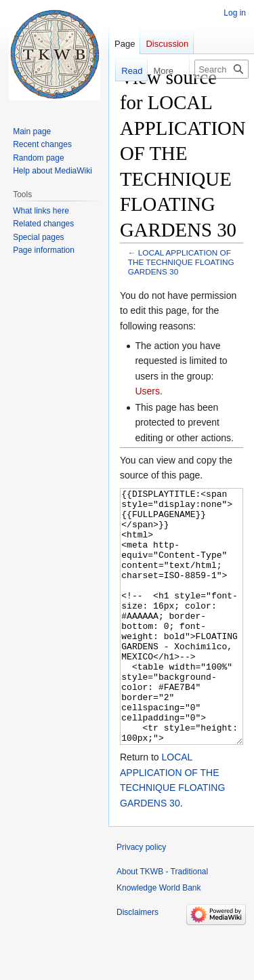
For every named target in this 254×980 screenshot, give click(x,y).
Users (147, 391)
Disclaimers (137, 963)
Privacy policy (141, 898)
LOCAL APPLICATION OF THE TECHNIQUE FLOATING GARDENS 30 (181, 262)
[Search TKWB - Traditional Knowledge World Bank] (221, 69)
